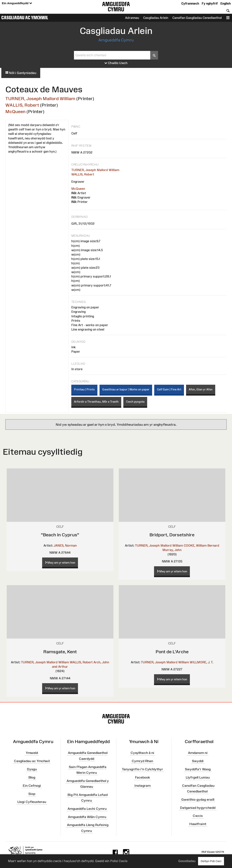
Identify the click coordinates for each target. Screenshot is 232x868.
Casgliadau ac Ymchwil (25, 18)
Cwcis (198, 816)
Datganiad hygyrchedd (198, 808)
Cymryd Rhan (142, 761)
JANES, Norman (65, 545)
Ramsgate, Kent (60, 652)
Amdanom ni (198, 753)
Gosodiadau (187, 861)
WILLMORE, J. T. (201, 662)
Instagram (142, 786)
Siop (32, 794)
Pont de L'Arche (172, 652)
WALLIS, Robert (22, 105)
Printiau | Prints (84, 389)
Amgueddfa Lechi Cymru (87, 808)
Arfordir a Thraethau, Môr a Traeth (96, 402)
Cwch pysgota (135, 402)
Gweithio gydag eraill (198, 800)
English (226, 3)
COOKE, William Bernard (201, 545)
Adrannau (132, 18)
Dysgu (32, 769)
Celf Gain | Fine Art (169, 389)
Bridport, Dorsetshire (172, 535)
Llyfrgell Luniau (198, 777)
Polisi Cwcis (119, 861)
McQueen (15, 111)
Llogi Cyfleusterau (32, 802)
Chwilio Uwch (116, 63)
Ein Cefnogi (32, 786)
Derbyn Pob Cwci (211, 861)
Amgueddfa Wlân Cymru (87, 817)
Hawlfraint (198, 824)
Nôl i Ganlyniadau (21, 73)
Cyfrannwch (190, 3)
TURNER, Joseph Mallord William (40, 99)
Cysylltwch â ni (142, 753)
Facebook (142, 777)
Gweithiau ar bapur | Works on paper (126, 389)
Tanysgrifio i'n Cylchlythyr (142, 769)
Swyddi (198, 761)
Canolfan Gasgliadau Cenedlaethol (197, 18)
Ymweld (32, 753)
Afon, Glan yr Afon (201, 389)
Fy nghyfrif (210, 3)
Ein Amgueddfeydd (17, 3)
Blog (32, 777)
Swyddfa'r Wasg (198, 769)
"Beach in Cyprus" (60, 535)
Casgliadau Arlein (156, 18)
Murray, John (172, 550)
